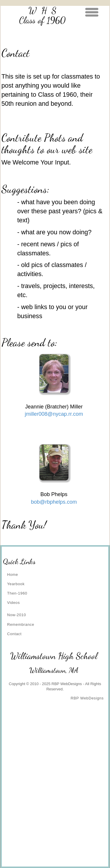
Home (12, 575)
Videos (13, 603)
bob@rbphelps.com (54, 502)
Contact (14, 634)
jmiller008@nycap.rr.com (54, 414)
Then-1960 (17, 593)
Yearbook (16, 584)
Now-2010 (16, 615)
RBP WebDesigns (87, 698)
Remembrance (21, 624)
